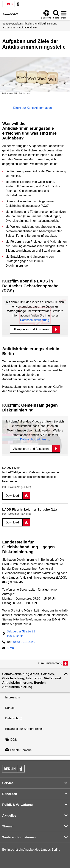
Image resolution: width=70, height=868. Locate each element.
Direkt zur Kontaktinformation (34, 108)
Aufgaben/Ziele (28, 27)
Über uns (10, 27)
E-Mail (11, 648)
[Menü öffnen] (64, 14)
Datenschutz (14, 718)
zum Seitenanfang (50, 663)
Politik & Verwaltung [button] (17, 805)
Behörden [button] (10, 794)
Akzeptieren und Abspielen (31, 329)
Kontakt (10, 708)
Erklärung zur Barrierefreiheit (24, 729)
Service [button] (8, 783)
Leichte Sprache (18, 750)
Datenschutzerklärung (35, 320)
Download (12, 496)
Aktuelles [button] (9, 816)
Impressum (13, 697)
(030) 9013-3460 (24, 642)
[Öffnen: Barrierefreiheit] (46, 14)
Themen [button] (8, 826)
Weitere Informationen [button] (19, 837)
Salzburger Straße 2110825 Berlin (21, 634)
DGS (11, 740)
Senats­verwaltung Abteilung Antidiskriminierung (30, 24)
